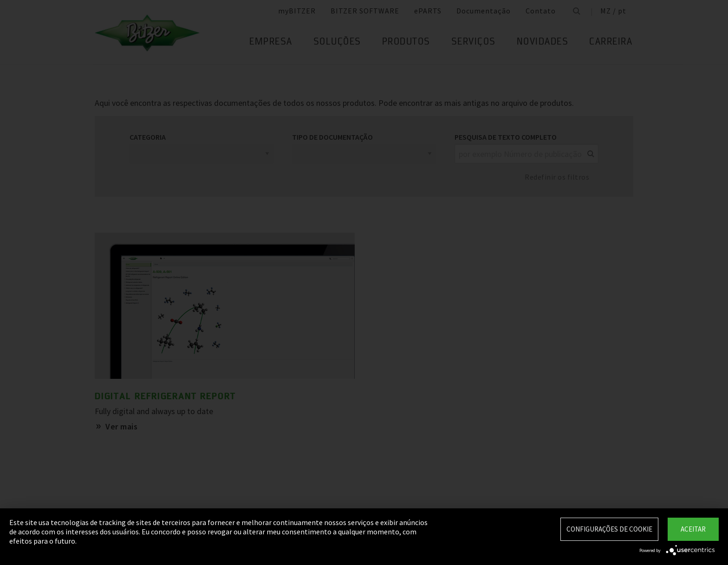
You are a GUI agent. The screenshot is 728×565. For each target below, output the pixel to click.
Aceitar (693, 529)
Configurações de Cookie (609, 529)
